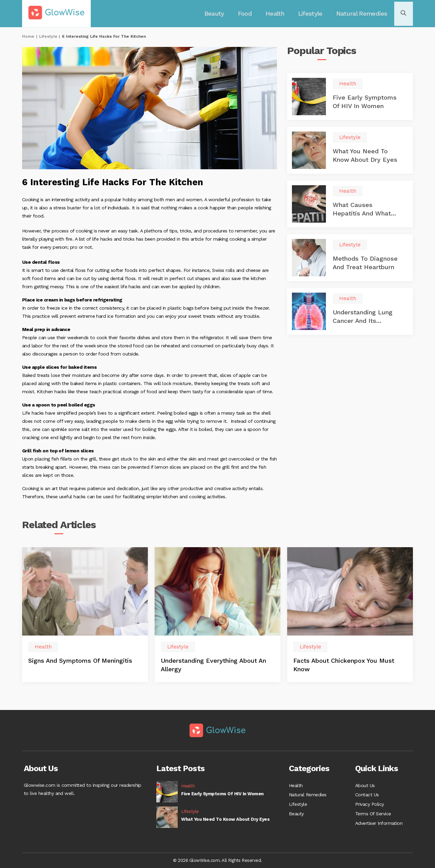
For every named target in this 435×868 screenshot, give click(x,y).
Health (277, 13)
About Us (365, 784)
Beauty (219, 13)
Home (28, 36)
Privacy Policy (370, 804)
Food (248, 13)
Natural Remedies (361, 13)
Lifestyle (312, 13)
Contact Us (367, 794)
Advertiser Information (379, 824)
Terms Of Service (373, 814)
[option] (85, 617)
